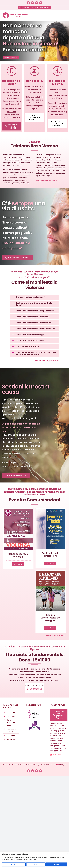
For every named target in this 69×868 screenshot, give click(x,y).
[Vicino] (67, 853)
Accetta (57, 864)
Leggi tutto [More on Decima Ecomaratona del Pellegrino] (50, 628)
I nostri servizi (12, 716)
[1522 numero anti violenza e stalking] (57, 754)
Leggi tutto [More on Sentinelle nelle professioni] (50, 563)
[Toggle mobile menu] (65, 15)
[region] (34, 860)
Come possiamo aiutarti (11, 723)
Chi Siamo (11, 712)
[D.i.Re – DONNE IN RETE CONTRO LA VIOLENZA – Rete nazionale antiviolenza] (34, 710)
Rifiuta (36, 864)
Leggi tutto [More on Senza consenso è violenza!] (18, 564)
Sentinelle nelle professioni (51, 555)
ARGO (57, 765)
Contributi (11, 735)
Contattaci (11, 739)
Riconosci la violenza (11, 730)
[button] (35, 297)
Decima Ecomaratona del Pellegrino (51, 618)
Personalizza (14, 864)
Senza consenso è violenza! (19, 555)
